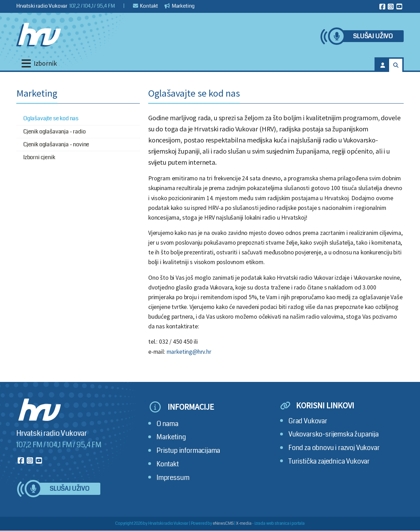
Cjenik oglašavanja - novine (56, 144)
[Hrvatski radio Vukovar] (39, 35)
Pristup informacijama (188, 451)
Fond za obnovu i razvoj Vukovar (334, 448)
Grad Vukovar (308, 421)
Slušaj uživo (373, 36)
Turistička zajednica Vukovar (329, 461)
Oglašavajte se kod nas (51, 118)
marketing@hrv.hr (189, 352)
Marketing (180, 6)
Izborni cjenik (39, 157)
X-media (244, 524)
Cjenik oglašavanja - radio (54, 132)
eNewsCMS (223, 524)
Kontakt (146, 6)
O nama (167, 424)
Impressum (173, 478)
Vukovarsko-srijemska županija (334, 434)
